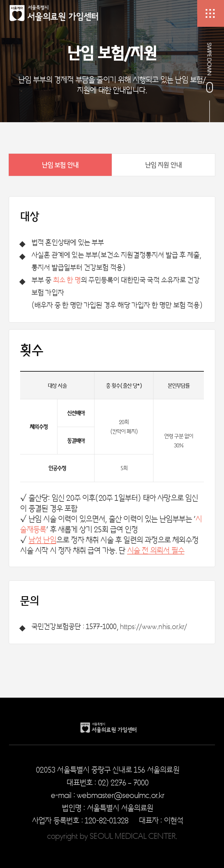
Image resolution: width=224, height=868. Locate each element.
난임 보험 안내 (60, 165)
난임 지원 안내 (164, 165)
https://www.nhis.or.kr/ (153, 626)
